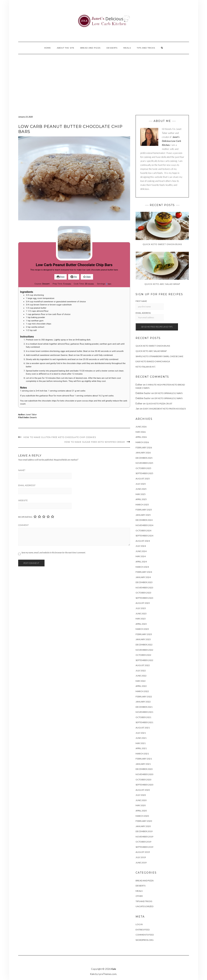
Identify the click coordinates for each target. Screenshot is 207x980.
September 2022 (144, 660)
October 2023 (143, 593)
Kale (114, 969)
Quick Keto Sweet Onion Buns (153, 346)
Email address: (150, 316)
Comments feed (145, 935)
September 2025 (144, 473)
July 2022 (141, 671)
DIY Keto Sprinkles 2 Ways (168, 393)
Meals (127, 48)
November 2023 (144, 588)
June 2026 (141, 427)
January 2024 (143, 577)
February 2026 (144, 447)
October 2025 (143, 468)
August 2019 (143, 852)
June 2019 (141, 863)
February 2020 (144, 821)
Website (23, 500)
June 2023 (141, 614)
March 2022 (142, 691)
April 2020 (141, 811)
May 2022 (141, 681)
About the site (66, 48)
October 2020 (143, 780)
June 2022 (141, 676)
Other (139, 896)
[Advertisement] (104, 81)
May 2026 (141, 432)
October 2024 (143, 531)
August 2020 (143, 790)
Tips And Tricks (146, 48)
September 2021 (144, 722)
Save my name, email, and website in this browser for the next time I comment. (54, 552)
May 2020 (141, 805)
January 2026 (143, 453)
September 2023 (144, 598)
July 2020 (141, 795)
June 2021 (141, 738)
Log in (139, 924)
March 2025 (142, 505)
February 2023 (144, 634)
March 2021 (142, 754)
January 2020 (143, 826)
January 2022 (143, 702)
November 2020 (144, 774)
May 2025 (141, 494)
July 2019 (141, 857)
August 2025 (143, 479)
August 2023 (143, 603)
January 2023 (143, 639)
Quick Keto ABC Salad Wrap (151, 351)
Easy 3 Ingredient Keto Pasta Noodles (164, 409)
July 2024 (141, 546)
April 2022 (141, 686)
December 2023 (144, 582)
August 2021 (143, 728)
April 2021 (141, 748)
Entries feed (143, 930)
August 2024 (143, 541)
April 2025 (141, 499)
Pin (74, 277)
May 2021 (141, 743)
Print (61, 277)
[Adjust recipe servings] (107, 284)
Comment (23, 525)
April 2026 (141, 437)
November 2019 (144, 837)
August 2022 (143, 665)
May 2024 (141, 556)
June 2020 (141, 800)
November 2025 (144, 463)
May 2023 (141, 619)
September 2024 (144, 536)
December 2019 (144, 831)
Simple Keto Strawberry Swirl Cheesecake (159, 356)
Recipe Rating (25, 517)
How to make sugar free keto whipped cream (95, 442)
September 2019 (144, 847)
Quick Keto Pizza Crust (159, 404)
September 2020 (144, 785)
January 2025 (143, 515)
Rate (87, 277)
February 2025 (144, 510)
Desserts (112, 48)
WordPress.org (145, 940)
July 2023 (141, 608)
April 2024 (141, 562)
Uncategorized (144, 906)
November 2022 (144, 650)
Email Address (27, 485)
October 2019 (143, 842)
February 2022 (144, 697)
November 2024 (144, 525)
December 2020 (144, 769)
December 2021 (144, 707)
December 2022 (144, 645)
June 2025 (141, 489)
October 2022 (143, 655)
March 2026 (142, 442)
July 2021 (141, 733)
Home (48, 48)
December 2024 (144, 520)
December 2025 (144, 458)
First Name (141, 301)
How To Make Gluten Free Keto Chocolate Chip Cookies (60, 437)
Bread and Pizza (90, 48)
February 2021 (144, 759)
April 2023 (141, 624)
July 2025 (141, 484)
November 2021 (144, 712)
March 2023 (142, 629)
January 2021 (143, 764)
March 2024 (142, 567)
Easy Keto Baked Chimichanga (153, 361)
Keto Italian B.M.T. (146, 367)
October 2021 (143, 717)
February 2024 (144, 572)
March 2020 (142, 816)
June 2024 (141, 551)
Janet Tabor (31, 414)
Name (22, 470)
